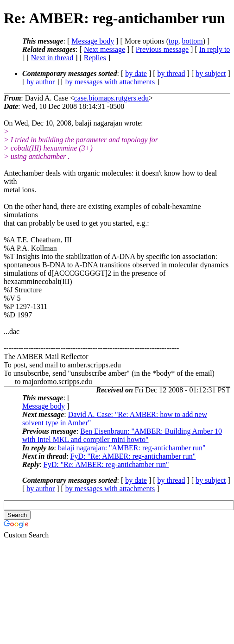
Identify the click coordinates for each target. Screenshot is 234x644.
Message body (93, 41)
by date (136, 73)
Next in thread (52, 58)
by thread (171, 73)
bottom (192, 41)
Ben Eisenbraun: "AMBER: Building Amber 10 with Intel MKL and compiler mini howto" (122, 435)
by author (41, 82)
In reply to (215, 49)
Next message (104, 49)
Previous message (162, 49)
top (173, 41)
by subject (211, 73)
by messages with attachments (110, 82)
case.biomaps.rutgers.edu (111, 98)
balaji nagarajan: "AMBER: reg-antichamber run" (132, 448)
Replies (95, 58)
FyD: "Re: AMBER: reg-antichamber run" (133, 456)
